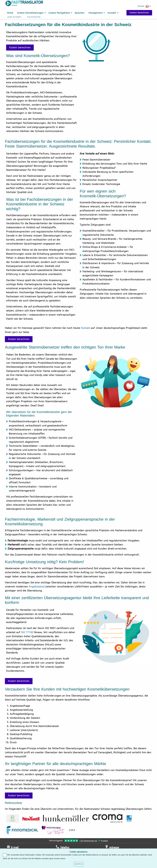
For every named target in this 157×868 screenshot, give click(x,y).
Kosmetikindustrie (34, 17)
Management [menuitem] (96, 13)
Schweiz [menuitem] (143, 6)
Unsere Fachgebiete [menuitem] (59, 13)
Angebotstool (37, 587)
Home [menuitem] (10, 13)
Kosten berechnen (139, 13)
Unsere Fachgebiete (14, 17)
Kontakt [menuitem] (112, 13)
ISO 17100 (27, 632)
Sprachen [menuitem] (80, 13)
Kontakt (86, 328)
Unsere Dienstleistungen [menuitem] (30, 13)
